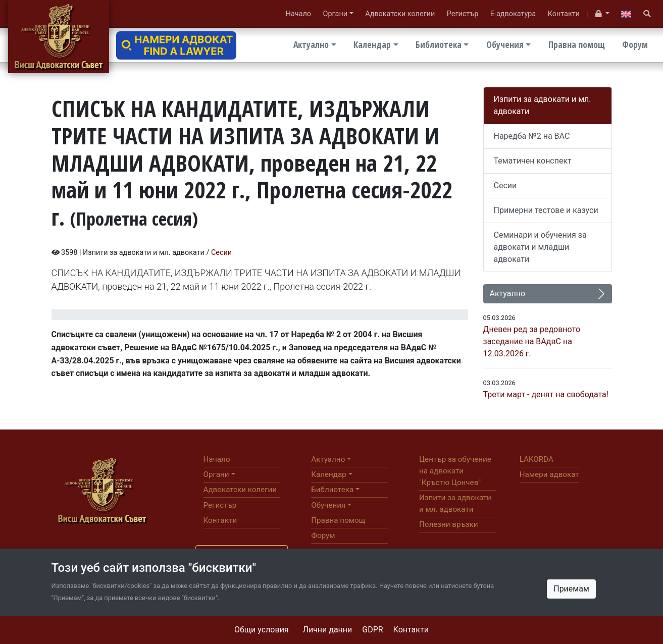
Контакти (411, 630)
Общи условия (262, 630)
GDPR (372, 630)
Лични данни (328, 630)
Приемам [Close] (571, 589)
